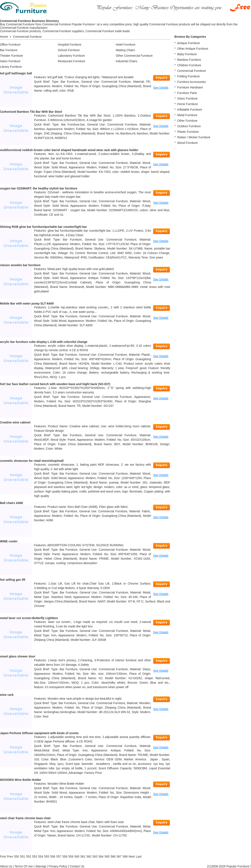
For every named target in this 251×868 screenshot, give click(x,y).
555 (47, 856)
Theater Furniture (11, 56)
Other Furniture (187, 121)
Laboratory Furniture (71, 56)
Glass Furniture (187, 98)
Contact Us (77, 866)
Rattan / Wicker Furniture (194, 137)
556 (53, 856)
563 (95, 856)
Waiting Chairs (125, 50)
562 (89, 856)
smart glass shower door (18, 656)
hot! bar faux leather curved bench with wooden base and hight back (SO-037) (55, 384)
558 (65, 856)
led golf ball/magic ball (16, 73)
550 (16, 856)
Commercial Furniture (27, 37)
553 (35, 856)
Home (4, 37)
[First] (3, 856)
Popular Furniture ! (239, 866)
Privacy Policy (58, 866)
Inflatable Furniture (190, 110)
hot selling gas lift (13, 580)
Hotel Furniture (126, 45)
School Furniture (69, 50)
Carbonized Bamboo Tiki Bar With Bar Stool (31, 112)
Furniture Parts (187, 93)
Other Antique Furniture (193, 49)
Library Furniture (11, 67)
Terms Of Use (24, 866)
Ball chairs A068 (11, 503)
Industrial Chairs (126, 61)
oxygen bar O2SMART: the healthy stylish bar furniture (39, 188)
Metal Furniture (187, 115)
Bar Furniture (9, 50)
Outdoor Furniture (189, 126)
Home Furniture (188, 104)
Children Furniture (189, 65)
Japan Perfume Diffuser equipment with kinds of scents (39, 733)
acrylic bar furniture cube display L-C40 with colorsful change (44, 342)
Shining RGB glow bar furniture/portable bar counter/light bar (43, 227)
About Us (6, 866)
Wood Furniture (187, 143)
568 (125, 856)
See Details (161, 88)
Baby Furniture (187, 54)
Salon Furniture (10, 61)
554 (41, 856)
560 (77, 856)
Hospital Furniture (70, 45)
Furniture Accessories (192, 82)
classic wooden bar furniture (20, 265)
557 (59, 856)
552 (29, 856)
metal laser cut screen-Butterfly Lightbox (29, 618)
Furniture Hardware (190, 87)
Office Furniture (10, 45)
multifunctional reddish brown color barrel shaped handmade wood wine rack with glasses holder (69, 150)
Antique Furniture (188, 43)
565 (107, 856)
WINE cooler (9, 541)
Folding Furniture (188, 76)
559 (71, 856)
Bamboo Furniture (189, 60)
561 (83, 856)
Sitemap (41, 866)
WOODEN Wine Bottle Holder (21, 780)
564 (101, 856)
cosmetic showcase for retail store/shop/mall (32, 461)
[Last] (139, 856)
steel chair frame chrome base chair (25, 818)
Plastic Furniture (188, 132)
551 (22, 856)
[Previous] (10, 856)
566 (113, 856)
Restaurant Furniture (71, 61)
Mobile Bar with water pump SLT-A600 (27, 303)
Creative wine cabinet (15, 422)
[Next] (132, 856)
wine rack (7, 695)
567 (119, 856)
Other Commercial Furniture (134, 56)
